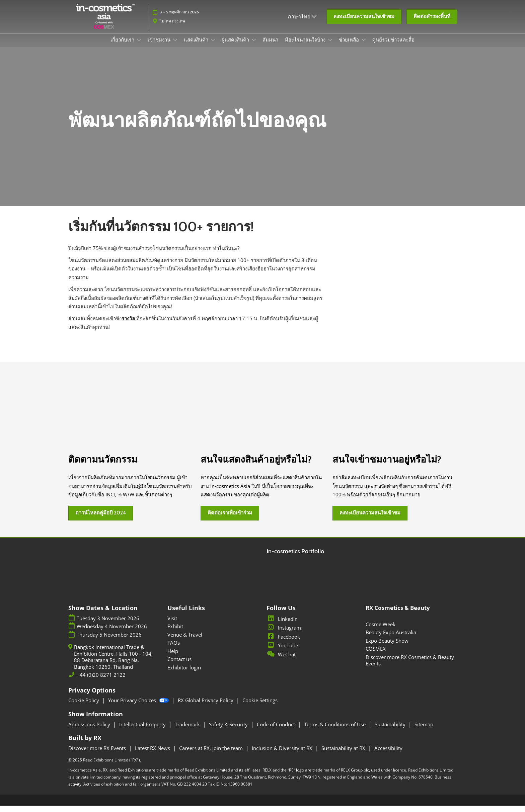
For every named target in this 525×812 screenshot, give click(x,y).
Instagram (284, 634)
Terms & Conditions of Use (335, 731)
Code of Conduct (277, 731)
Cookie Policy (84, 707)
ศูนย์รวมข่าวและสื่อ (393, 46)
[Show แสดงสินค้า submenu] (213, 46)
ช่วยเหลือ (349, 46)
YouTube (282, 652)
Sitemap (424, 731)
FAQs (174, 649)
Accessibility (388, 754)
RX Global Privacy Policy (206, 707)
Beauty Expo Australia (391, 639)
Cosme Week (381, 631)
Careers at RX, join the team (212, 754)
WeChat (281, 661)
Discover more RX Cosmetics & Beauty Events (410, 667)
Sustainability (391, 731)
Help (173, 657)
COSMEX (376, 655)
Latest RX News (153, 754)
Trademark (188, 731)
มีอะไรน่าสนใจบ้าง (306, 46)
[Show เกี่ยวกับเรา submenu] (139, 46)
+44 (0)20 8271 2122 (101, 681)
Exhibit (175, 633)
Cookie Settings (260, 707)
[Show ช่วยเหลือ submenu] (364, 46)
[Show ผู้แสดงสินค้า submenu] (254, 46)
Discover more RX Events (98, 754)
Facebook (283, 643)
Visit (172, 625)
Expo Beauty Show (387, 647)
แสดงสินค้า (197, 46)
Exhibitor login (184, 674)
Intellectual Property (143, 731)
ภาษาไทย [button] (302, 20)
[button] (364, 20)
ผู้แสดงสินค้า (236, 46)
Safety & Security (229, 731)
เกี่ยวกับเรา (123, 46)
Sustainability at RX (344, 754)
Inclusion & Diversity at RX (283, 754)
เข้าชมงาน (160, 46)
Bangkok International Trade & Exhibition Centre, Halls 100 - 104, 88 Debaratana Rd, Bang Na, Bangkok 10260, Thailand (113, 663)
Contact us (179, 665)
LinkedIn (282, 625)
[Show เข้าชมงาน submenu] (175, 46)
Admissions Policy (90, 731)
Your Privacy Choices (139, 707)
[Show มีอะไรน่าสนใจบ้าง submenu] (330, 46)
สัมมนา (270, 46)
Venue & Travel (185, 641)
